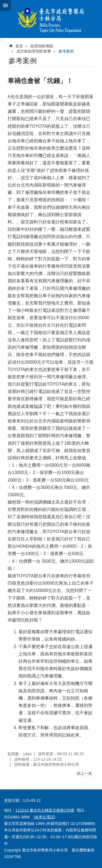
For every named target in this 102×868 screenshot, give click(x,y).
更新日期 (12, 800)
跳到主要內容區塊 (3, 3)
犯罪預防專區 (42, 46)
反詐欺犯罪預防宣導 (34, 51)
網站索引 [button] (5, 5)
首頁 (19, 46)
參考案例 (66, 51)
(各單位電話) (44, 817)
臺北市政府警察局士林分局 (51, 19)
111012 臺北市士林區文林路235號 (45, 810)
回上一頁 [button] (84, 773)
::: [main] (9, 45)
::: (2, 40)
